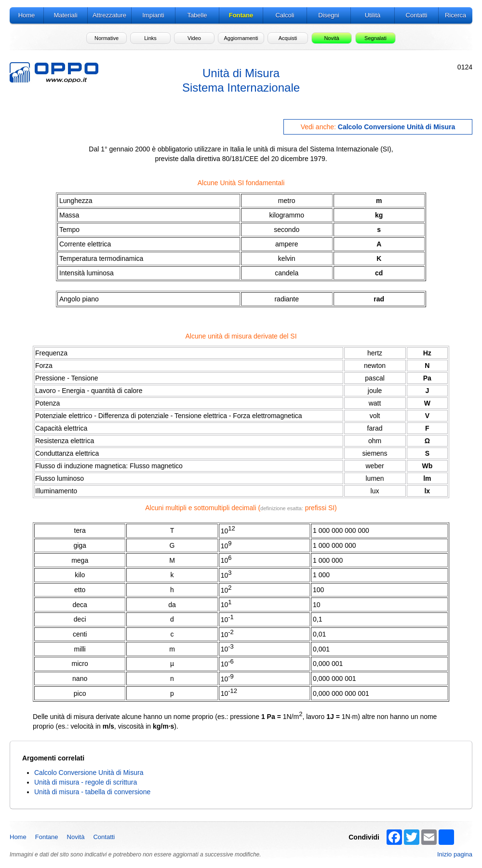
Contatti (104, 837)
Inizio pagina (455, 854)
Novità (76, 837)
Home (18, 837)
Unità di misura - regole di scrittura (86, 782)
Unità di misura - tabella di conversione (92, 792)
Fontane (47, 837)
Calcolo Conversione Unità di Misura (397, 127)
